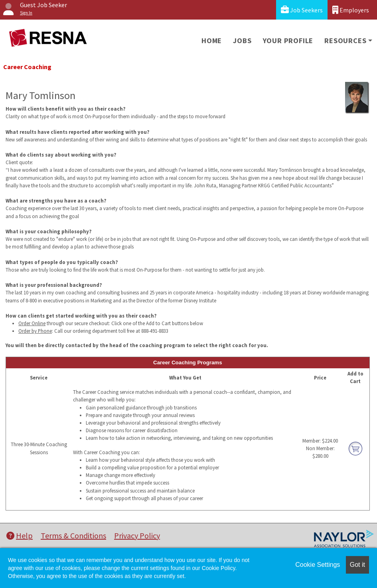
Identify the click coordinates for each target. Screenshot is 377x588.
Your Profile (288, 41)
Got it (357, 565)
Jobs (242, 41)
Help (20, 535)
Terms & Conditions (73, 535)
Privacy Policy (137, 535)
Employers (351, 10)
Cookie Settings (318, 565)
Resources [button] (345, 41)
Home (212, 41)
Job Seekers (302, 10)
